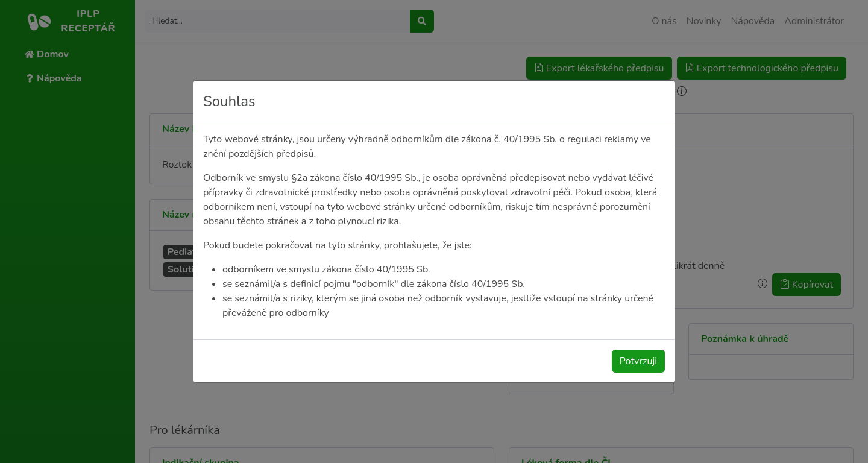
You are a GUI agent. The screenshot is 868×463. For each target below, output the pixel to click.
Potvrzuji (638, 361)
